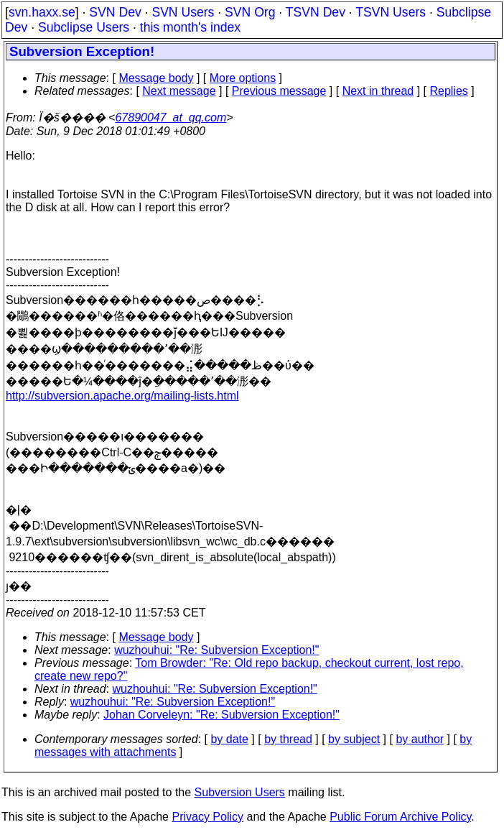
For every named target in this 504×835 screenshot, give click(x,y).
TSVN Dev (316, 12)
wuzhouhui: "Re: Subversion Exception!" (216, 650)
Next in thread (378, 91)
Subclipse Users (84, 27)
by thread (288, 739)
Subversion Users (240, 792)
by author (420, 739)
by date (229, 739)
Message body (156, 78)
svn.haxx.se (42, 12)
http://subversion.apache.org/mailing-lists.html (122, 396)
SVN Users (183, 12)
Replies (449, 91)
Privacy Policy (207, 817)
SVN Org (250, 12)
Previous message (279, 91)
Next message (179, 91)
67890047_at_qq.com (171, 117)
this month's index (190, 27)
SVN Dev (115, 12)
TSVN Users (391, 12)
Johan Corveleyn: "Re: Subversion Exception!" (221, 715)
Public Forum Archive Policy (400, 817)
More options (243, 78)
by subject (354, 739)
